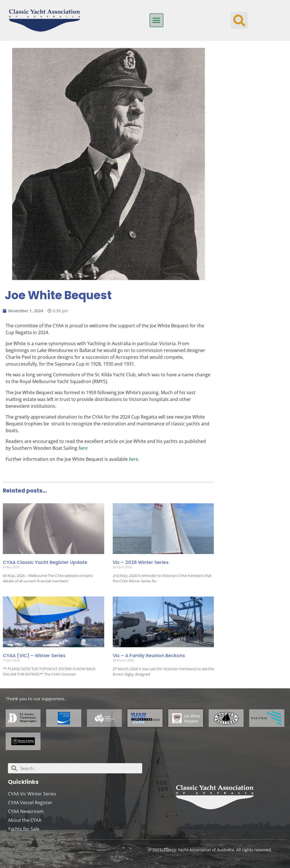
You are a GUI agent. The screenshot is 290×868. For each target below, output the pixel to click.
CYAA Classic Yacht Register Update (45, 562)
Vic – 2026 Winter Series (141, 562)
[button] (156, 20)
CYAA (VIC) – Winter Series (34, 656)
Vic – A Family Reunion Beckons (149, 656)
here (83, 448)
